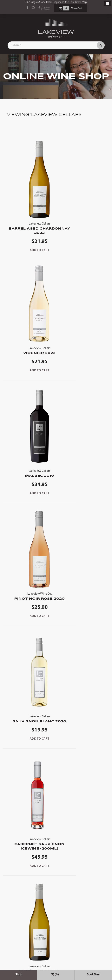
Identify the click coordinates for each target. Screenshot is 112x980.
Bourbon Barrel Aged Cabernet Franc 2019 (29, 873)
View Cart (77, 8)
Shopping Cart (60, 8)
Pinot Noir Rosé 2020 (83, 355)
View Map (81, 2)
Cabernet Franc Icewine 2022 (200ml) (83, 742)
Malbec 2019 (29, 353)
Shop (19, 974)
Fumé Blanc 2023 (29, 611)
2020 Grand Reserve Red (29, 740)
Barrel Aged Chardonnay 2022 (29, 228)
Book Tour (93, 974)
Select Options (27, 897)
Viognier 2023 (83, 226)
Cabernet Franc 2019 (83, 871)
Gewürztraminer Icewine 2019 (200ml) (83, 610)
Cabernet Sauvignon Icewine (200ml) (83, 484)
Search (101, 45)
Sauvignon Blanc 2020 (29, 482)
